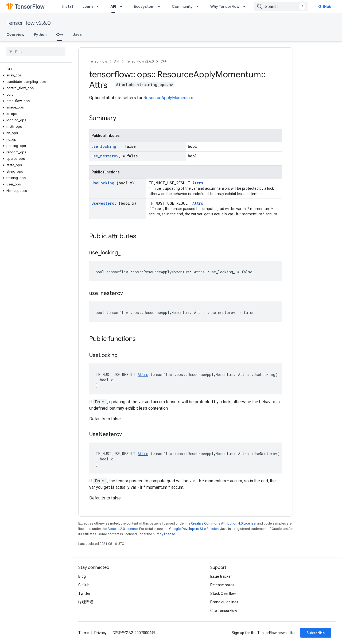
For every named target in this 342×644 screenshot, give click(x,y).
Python (40, 34)
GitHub (325, 6)
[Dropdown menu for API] (123, 6)
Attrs (198, 183)
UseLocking (104, 183)
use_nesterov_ (107, 156)
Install (68, 6)
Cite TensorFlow (224, 611)
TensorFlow (98, 61)
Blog (82, 576)
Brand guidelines (224, 602)
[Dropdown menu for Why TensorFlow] (246, 6)
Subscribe (316, 633)
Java (77, 34)
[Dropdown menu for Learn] (99, 6)
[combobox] (281, 6)
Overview (15, 34)
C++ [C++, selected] (60, 34)
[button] (35, 75)
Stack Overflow (223, 593)
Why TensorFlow (225, 6)
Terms (84, 633)
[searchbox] (36, 52)
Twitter (84, 593)
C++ (164, 61)
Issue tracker (221, 576)
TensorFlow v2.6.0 (29, 23)
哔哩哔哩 (86, 602)
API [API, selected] (113, 6)
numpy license (164, 534)
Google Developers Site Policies (194, 529)
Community (182, 6)
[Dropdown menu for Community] (199, 6)
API (117, 61)
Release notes (222, 585)
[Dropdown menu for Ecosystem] (161, 6)
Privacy (100, 633)
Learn (88, 6)
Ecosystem (144, 6)
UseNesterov (105, 203)
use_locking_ (106, 146)
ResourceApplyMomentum (169, 98)
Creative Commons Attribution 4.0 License (223, 523)
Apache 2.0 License (123, 529)
